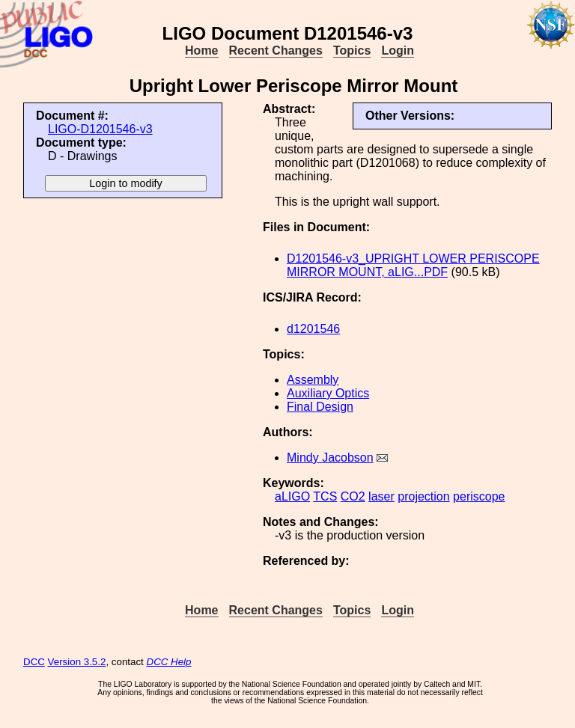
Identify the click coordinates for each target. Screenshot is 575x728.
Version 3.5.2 (77, 662)
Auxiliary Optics (328, 393)
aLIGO (292, 496)
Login (398, 51)
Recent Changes (276, 51)
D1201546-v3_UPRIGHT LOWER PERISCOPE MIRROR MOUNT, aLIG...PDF (413, 265)
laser (381, 496)
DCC (34, 662)
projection (423, 496)
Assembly (313, 380)
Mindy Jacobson (330, 458)
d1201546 (313, 329)
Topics (352, 51)
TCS (325, 496)
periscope (479, 496)
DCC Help (169, 662)
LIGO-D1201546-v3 (100, 129)
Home (201, 51)
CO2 (353, 496)
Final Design (320, 407)
